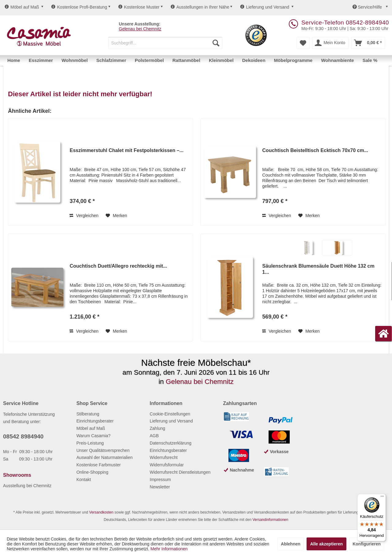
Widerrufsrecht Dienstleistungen (180, 472)
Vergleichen (84, 216)
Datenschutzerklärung (171, 443)
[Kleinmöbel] (221, 60)
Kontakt (83, 480)
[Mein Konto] (330, 43)
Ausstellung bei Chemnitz (27, 486)
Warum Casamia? (93, 436)
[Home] (14, 60)
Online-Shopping (92, 472)
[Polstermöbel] (149, 60)
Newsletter (160, 487)
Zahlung (158, 428)
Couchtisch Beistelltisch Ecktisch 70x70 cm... (315, 150)
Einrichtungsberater (95, 421)
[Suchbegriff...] (165, 43)
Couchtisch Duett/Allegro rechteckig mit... (118, 266)
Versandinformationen (270, 520)
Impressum (160, 480)
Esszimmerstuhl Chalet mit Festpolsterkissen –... (126, 150)
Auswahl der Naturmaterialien (104, 457)
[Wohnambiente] (337, 60)
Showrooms (17, 475)
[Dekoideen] (254, 60)
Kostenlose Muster (139, 7)
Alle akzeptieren (327, 544)
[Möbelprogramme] (293, 60)
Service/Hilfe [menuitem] (368, 7)
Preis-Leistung (90, 443)
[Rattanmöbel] (186, 60)
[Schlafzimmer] (111, 60)
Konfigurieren (367, 544)
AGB (154, 436)
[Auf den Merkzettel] (116, 216)
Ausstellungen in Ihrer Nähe (200, 7)
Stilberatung (88, 414)
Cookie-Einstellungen (170, 414)
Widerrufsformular (167, 465)
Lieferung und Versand (265, 7)
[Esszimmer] (41, 60)
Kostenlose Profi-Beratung (79, 7)
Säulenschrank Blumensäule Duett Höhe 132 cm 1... (318, 269)
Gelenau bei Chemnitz (140, 29)
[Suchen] (216, 43)
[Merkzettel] (303, 43)
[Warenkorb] (368, 43)
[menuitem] (165, 43)
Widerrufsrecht (164, 457)
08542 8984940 (23, 436)
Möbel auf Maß (22, 7)
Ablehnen (291, 544)
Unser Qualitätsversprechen (103, 450)
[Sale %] (370, 60)
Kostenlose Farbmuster (98, 465)
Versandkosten (101, 512)
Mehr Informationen (169, 549)
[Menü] (382, 498)
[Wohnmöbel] (75, 60)
